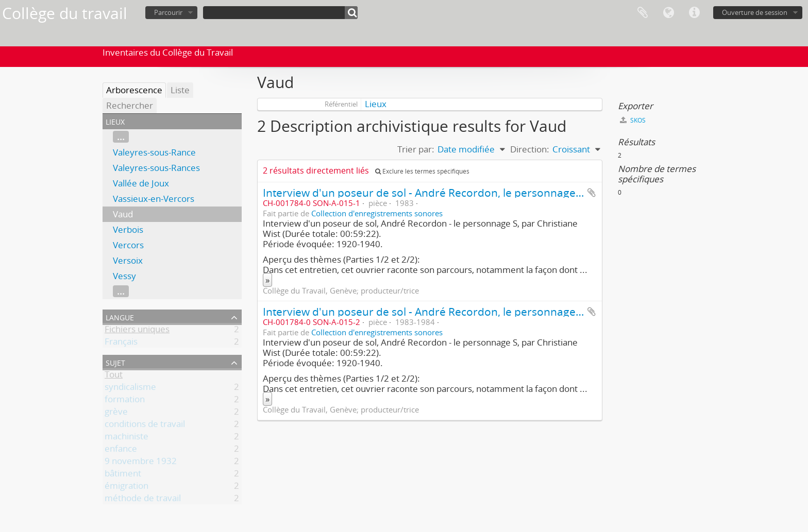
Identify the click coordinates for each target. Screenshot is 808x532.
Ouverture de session (755, 12)
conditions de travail (145, 426)
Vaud (123, 214)
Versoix (128, 260)
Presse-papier (643, 13)
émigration (127, 487)
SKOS (633, 120)
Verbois (128, 229)
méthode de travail (143, 500)
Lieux (376, 104)
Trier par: (416, 149)
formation (125, 401)
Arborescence (134, 90)
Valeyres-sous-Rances (156, 168)
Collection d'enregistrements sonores (377, 213)
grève (116, 413)
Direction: (530, 149)
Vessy (124, 276)
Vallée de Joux (141, 183)
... (121, 137)
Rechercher (130, 105)
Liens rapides (694, 13)
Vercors (128, 245)
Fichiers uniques (137, 331)
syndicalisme (130, 389)
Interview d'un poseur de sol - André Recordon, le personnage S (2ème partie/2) (464, 311)
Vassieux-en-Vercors (154, 199)
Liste (180, 90)
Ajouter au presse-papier (592, 193)
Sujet (115, 362)
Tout (114, 376)
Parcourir (168, 12)
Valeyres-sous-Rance (154, 152)
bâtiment (123, 475)
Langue (668, 13)
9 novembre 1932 (141, 463)
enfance (121, 450)
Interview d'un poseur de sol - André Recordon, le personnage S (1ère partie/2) (461, 192)
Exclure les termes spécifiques (422, 171)
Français (121, 343)
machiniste (127, 438)
